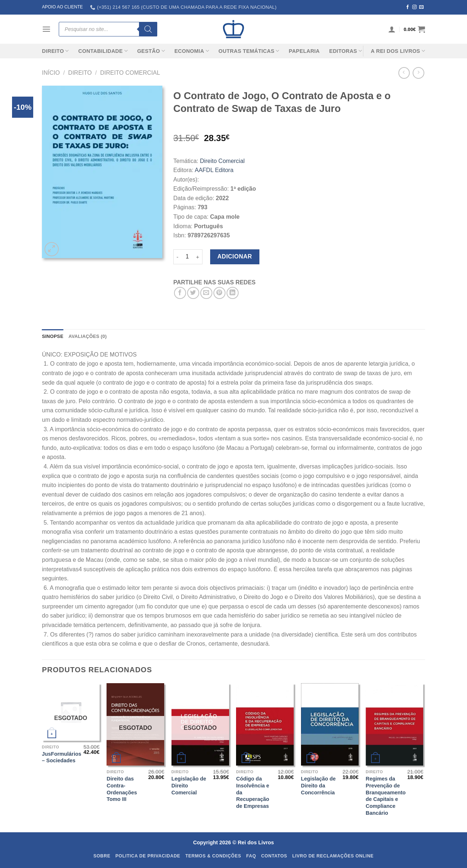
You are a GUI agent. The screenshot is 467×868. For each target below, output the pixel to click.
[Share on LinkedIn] (233, 293)
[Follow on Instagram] (414, 7)
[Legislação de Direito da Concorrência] (330, 724)
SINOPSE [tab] (53, 336)
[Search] (148, 29)
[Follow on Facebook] (408, 7)
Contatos (274, 856)
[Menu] (46, 29)
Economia (192, 51)
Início (51, 73)
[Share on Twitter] (193, 293)
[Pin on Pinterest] (219, 293)
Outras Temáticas (249, 51)
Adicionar (235, 256)
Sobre (102, 856)
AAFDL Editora (214, 170)
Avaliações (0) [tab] (88, 336)
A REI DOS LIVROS (398, 51)
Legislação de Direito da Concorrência (318, 785)
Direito (55, 51)
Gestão (151, 51)
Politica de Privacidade (148, 856)
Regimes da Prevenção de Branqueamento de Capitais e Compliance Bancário (386, 796)
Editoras (346, 51)
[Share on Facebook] (180, 293)
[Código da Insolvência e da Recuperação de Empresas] (265, 724)
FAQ (251, 856)
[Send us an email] (421, 7)
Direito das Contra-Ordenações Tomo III (122, 789)
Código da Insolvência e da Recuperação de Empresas (252, 792)
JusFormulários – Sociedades (62, 757)
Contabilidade (103, 51)
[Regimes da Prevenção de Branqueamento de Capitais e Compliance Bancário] (394, 724)
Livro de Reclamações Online (333, 856)
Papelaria (304, 51)
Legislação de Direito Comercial (189, 785)
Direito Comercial (130, 73)
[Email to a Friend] (206, 293)
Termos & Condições (213, 856)
